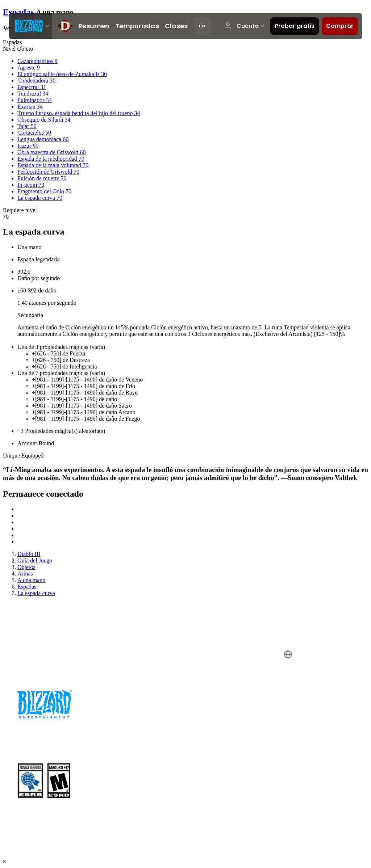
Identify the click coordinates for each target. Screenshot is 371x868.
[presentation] (30, 26)
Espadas (19, 12)
